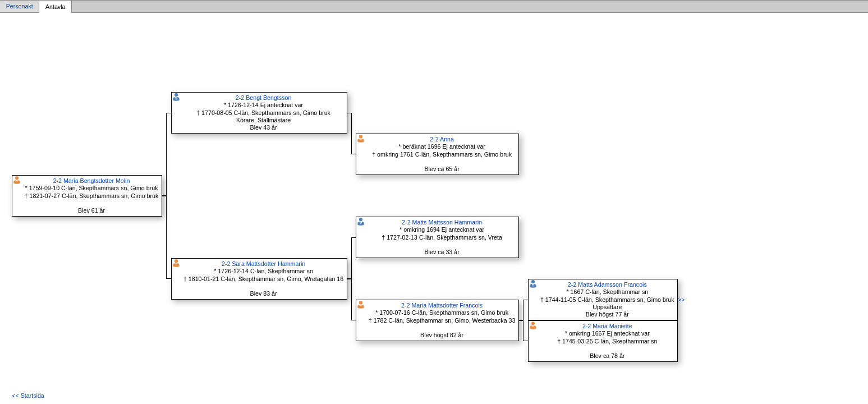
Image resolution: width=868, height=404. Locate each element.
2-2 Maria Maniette (607, 326)
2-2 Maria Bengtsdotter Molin (92, 181)
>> (681, 300)
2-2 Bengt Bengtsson (264, 98)
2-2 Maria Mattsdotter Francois (442, 305)
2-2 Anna (442, 139)
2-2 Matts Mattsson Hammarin (442, 222)
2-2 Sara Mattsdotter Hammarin (263, 264)
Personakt (20, 7)
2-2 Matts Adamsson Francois (607, 284)
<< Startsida (28, 396)
